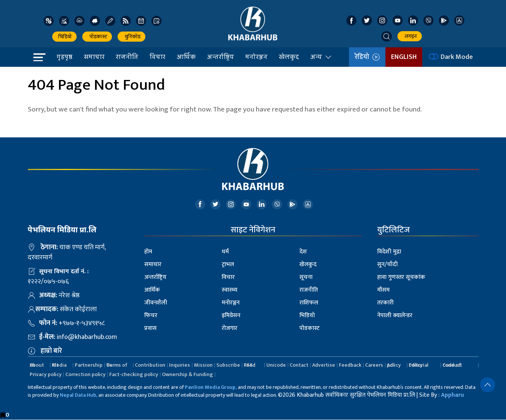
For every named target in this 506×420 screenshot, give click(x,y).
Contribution (150, 365)
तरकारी (385, 303)
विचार (157, 57)
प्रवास (150, 328)
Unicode (276, 365)
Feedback (350, 365)
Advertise (324, 365)
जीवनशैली (156, 303)
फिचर (151, 315)
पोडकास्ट (97, 37)
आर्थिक (186, 57)
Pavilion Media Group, (211, 387)
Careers (374, 365)
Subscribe (228, 365)
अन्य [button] (322, 57)
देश (303, 252)
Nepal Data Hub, (79, 395)
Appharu (452, 395)
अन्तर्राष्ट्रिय (221, 57)
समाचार (94, 57)
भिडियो (64, 37)
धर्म (225, 252)
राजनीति (127, 57)
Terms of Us (117, 365)
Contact (299, 365)
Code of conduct (452, 365)
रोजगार (230, 328)
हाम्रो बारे (51, 351)
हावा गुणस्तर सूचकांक (401, 277)
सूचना (306, 277)
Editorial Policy (418, 365)
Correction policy (85, 374)
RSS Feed (250, 365)
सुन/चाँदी (387, 264)
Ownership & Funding (187, 374)
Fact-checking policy (134, 374)
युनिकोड (131, 37)
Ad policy (394, 365)
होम (148, 252)
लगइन (410, 36)
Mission (203, 365)
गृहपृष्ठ (65, 57)
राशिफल (309, 303)
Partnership (89, 365)
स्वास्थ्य (230, 290)
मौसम (383, 290)
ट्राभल (228, 264)
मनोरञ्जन (256, 57)
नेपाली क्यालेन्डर (395, 315)
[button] (387, 36)
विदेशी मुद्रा (389, 252)
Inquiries (180, 365)
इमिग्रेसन (231, 315)
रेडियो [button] (367, 57)
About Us (37, 365)
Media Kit (59, 365)
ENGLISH (404, 57)
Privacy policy (46, 374)
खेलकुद (289, 57)
